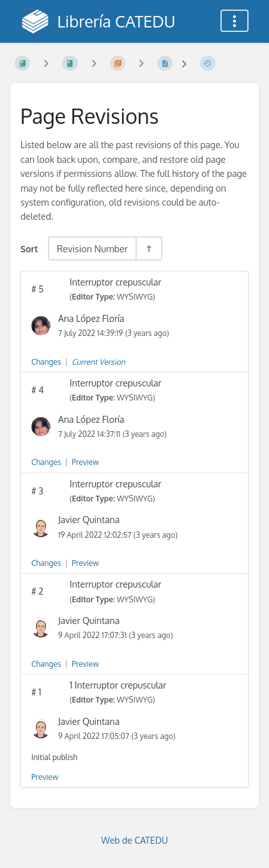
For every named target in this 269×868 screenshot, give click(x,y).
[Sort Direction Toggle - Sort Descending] (148, 248)
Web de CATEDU (134, 840)
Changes (46, 362)
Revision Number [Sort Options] (92, 248)
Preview (85, 462)
